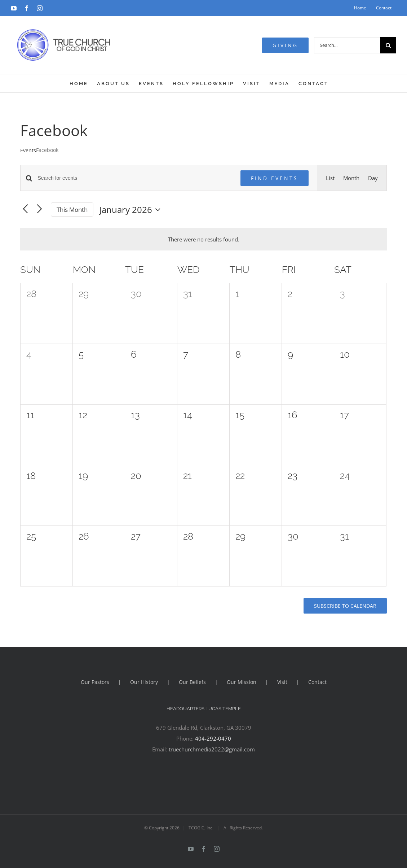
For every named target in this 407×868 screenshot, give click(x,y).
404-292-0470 (213, 738)
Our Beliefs (192, 682)
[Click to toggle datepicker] (132, 210)
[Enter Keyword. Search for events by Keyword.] (134, 178)
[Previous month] (25, 210)
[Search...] (347, 45)
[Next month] (39, 210)
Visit (282, 682)
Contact (317, 682)
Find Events (275, 178)
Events (28, 150)
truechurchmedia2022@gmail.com (212, 749)
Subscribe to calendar (345, 606)
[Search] (388, 45)
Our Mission (242, 682)
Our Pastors (95, 682)
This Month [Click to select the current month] (72, 210)
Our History (144, 682)
